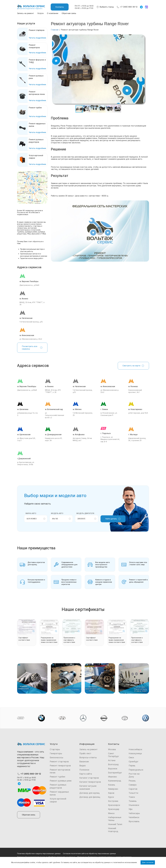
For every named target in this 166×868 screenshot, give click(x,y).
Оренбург (133, 762)
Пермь (132, 766)
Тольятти (133, 793)
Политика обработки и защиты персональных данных (39, 853)
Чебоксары (134, 813)
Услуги (40, 13)
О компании (53, 13)
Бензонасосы (56, 757)
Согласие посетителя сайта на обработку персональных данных (89, 853)
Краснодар (114, 809)
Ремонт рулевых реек (61, 781)
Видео (83, 766)
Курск (111, 797)
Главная (55, 30)
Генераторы (56, 753)
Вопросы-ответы (88, 757)
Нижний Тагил (115, 824)
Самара (133, 785)
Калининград (115, 781)
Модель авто (57, 513)
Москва (112, 749)
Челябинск (134, 817)
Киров (111, 793)
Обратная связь (69, 13)
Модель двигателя (85, 513)
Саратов (133, 789)
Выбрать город (105, 7)
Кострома (113, 801)
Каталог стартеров (89, 778)
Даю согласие (148, 862)
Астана (112, 760)
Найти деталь (113, 519)
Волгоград (113, 764)
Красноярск (114, 805)
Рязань (132, 781)
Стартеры (55, 749)
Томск (132, 797)
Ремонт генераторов (60, 766)
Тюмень (133, 801)
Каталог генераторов (90, 782)
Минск (111, 813)
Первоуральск (136, 770)
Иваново (112, 777)
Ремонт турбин (57, 777)
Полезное (84, 770)
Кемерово (113, 789)
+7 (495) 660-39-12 (127, 7)
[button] (143, 37)
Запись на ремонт (26, 13)
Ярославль (134, 821)
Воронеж (113, 769)
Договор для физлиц (90, 797)
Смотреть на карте (133, 366)
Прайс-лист (85, 753)
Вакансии (84, 762)
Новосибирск (135, 749)
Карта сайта (86, 774)
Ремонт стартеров (59, 762)
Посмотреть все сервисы (32, 348)
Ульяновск (134, 805)
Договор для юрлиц (89, 793)
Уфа (130, 809)
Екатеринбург (115, 773)
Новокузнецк (135, 753)
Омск (131, 757)
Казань (112, 785)
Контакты (60, 7)
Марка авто (31, 513)
